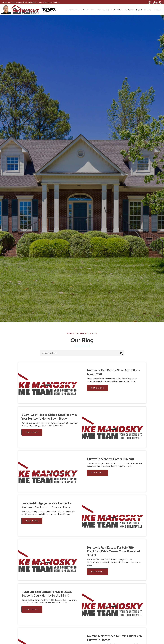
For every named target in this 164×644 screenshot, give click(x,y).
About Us (118, 10)
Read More (98, 388)
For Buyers (130, 10)
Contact (157, 10)
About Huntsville (105, 10)
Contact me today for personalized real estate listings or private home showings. (31, 2)
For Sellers (141, 10)
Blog (150, 10)
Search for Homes (73, 10)
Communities (89, 10)
